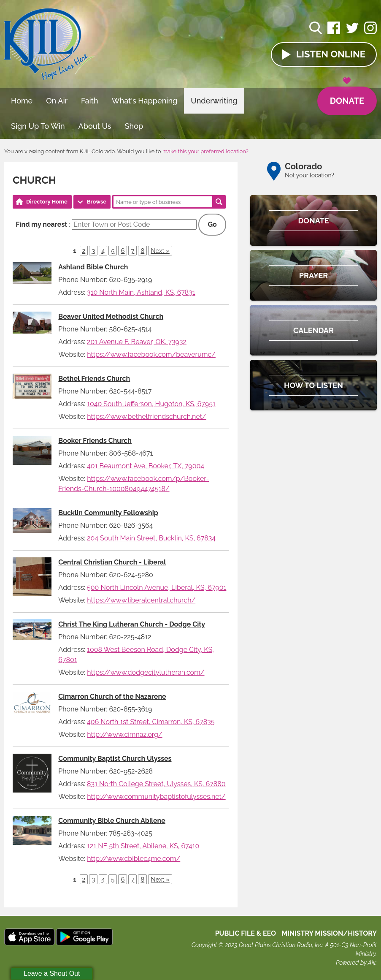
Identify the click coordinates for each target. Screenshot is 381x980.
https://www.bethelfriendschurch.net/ (147, 417)
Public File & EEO (246, 933)
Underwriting (214, 101)
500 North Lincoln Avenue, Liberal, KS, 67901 (157, 588)
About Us (95, 126)
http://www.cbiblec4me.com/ (134, 859)
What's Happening (145, 101)
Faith (90, 101)
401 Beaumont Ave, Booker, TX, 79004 (146, 466)
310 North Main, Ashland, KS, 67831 (141, 292)
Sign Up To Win (38, 126)
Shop (134, 126)
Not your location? (309, 175)
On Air (57, 101)
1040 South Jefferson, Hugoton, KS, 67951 (151, 404)
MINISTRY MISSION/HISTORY (329, 933)
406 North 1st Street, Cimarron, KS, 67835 (151, 722)
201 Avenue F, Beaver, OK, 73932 (137, 342)
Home (22, 101)
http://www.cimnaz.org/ (124, 734)
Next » (160, 251)
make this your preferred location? (205, 151)
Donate (347, 96)
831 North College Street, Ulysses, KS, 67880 (156, 784)
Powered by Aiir (356, 963)
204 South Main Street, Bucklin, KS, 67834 (151, 538)
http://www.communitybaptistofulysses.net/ (156, 797)
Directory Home (47, 202)
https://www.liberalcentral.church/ (141, 600)
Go (212, 224)
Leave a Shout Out (52, 973)
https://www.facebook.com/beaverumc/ (151, 354)
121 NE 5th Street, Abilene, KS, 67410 (143, 846)
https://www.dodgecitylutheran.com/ (146, 672)
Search (219, 202)
